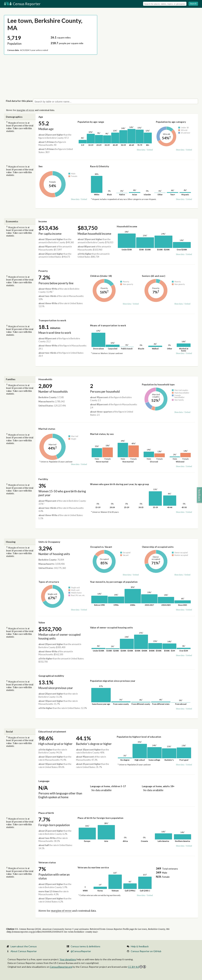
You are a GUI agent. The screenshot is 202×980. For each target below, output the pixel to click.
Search (193, 4)
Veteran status (47, 862)
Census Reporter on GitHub (146, 951)
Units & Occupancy (49, 542)
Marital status (47, 429)
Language (44, 781)
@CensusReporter (81, 951)
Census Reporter (22, 4)
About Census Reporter (24, 951)
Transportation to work (52, 320)
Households (45, 379)
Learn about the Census (24, 946)
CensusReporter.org (61, 967)
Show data (141, 150)
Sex (41, 166)
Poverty (43, 271)
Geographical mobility (51, 676)
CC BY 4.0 (137, 967)
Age (41, 117)
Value (42, 622)
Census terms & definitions (85, 946)
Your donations (68, 959)
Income (43, 221)
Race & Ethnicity (100, 166)
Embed (150, 150)
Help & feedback (140, 946)
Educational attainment (52, 731)
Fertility (43, 479)
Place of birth (46, 813)
